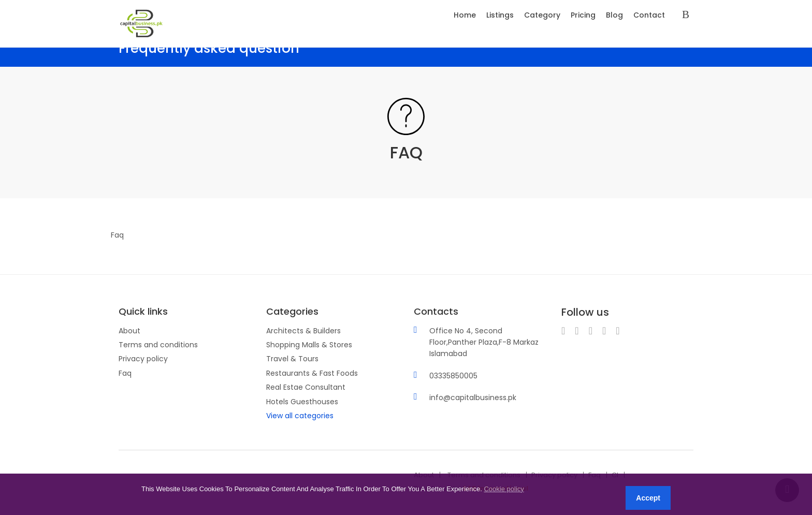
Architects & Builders (303, 331)
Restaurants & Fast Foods (312, 373)
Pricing (583, 15)
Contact (649, 15)
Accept (648, 498)
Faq (125, 373)
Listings (500, 15)
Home (465, 15)
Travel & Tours (292, 359)
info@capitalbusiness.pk (473, 398)
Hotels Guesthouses (302, 402)
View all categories (300, 416)
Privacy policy (143, 359)
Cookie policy (504, 489)
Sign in (688, 15)
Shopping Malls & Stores (309, 345)
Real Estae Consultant (306, 387)
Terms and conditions (158, 345)
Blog (614, 15)
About (129, 331)
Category (542, 15)
